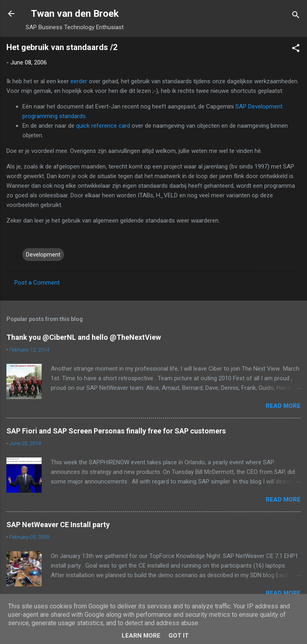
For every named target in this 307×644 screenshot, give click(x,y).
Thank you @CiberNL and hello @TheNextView (84, 337)
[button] (296, 49)
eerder (79, 81)
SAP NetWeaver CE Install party (58, 525)
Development (43, 255)
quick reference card (104, 126)
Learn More (141, 636)
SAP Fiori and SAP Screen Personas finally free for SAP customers (116, 431)
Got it (179, 636)
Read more (283, 406)
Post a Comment (37, 283)
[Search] (296, 16)
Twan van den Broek (75, 14)
